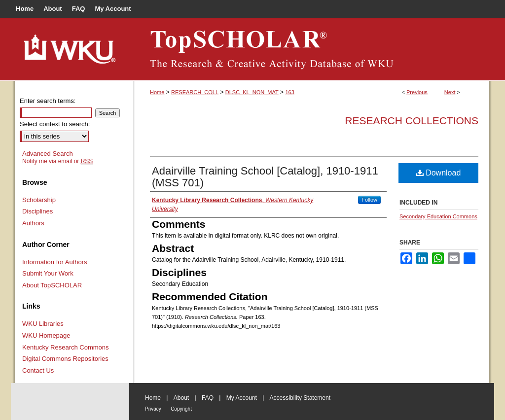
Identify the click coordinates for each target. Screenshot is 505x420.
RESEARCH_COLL (195, 92)
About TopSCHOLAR (52, 285)
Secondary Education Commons (438, 216)
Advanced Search (48, 154)
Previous (417, 92)
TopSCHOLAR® (312, 49)
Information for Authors (55, 262)
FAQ (208, 398)
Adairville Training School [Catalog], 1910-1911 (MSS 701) (265, 177)
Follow (369, 200)
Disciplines (37, 211)
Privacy (153, 409)
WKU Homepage (46, 335)
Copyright (181, 409)
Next (450, 92)
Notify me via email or (57, 161)
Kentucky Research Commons (66, 347)
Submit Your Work (48, 273)
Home (157, 92)
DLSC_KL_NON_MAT (252, 92)
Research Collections (412, 121)
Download (439, 173)
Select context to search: (55, 124)
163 (289, 92)
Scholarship (39, 200)
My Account (242, 398)
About (181, 398)
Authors (33, 223)
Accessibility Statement (300, 398)
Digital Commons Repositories (65, 359)
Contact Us (38, 370)
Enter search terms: (48, 101)
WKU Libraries (43, 324)
